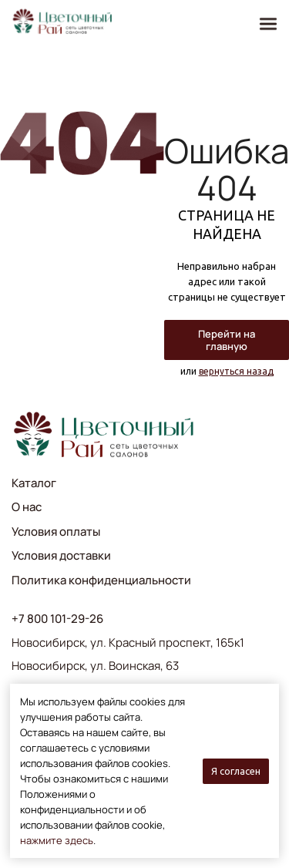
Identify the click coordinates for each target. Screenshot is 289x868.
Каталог (34, 483)
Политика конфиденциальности (101, 580)
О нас (27, 507)
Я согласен (236, 771)
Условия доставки (61, 555)
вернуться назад (236, 371)
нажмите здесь (57, 840)
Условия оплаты (56, 532)
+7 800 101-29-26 (57, 619)
